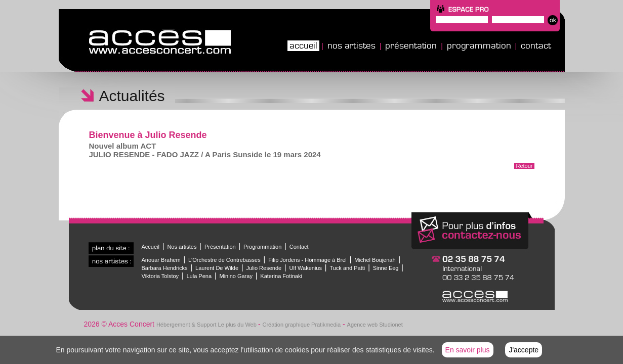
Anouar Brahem (161, 260)
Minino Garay (236, 276)
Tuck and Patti (347, 268)
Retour (524, 166)
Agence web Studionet (375, 325)
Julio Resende (264, 268)
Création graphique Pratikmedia (301, 325)
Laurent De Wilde (217, 268)
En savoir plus (468, 350)
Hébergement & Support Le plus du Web (207, 325)
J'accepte (524, 350)
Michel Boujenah (375, 260)
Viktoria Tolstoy (160, 276)
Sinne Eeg (386, 268)
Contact (536, 45)
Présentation (411, 45)
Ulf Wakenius (306, 268)
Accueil (303, 45)
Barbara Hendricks (165, 268)
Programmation (479, 45)
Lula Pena (199, 276)
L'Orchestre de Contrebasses (224, 260)
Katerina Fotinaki (281, 276)
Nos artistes (351, 45)
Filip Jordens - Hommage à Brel (307, 260)
